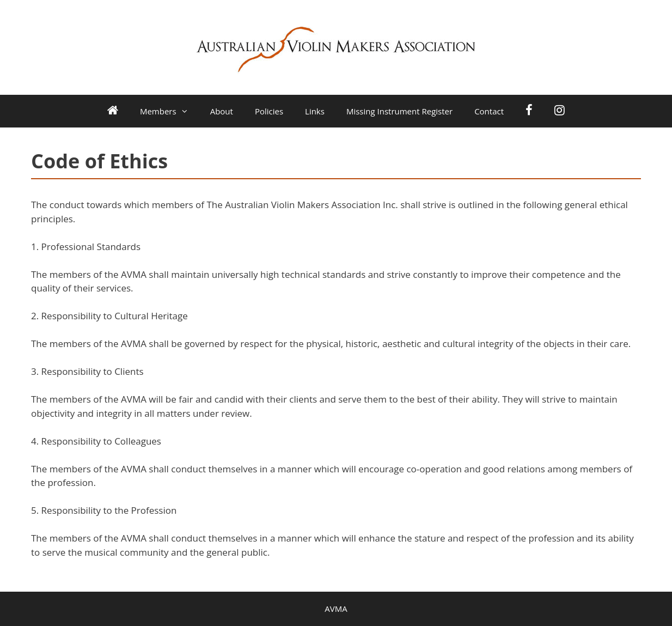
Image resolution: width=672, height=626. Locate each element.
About (222, 111)
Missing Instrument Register (399, 111)
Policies (269, 111)
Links (315, 111)
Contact (489, 111)
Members (170, 111)
